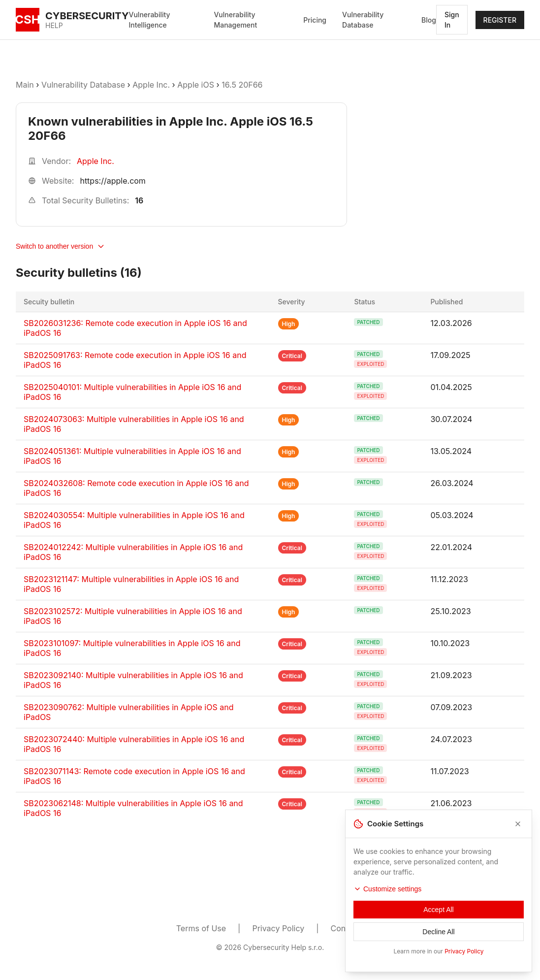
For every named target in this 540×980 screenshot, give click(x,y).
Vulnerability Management (235, 20)
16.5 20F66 (242, 85)
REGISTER (500, 20)
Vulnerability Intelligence (150, 20)
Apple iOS (196, 85)
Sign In (452, 20)
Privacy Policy (278, 928)
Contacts (348, 928)
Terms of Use (201, 928)
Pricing (315, 20)
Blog (429, 20)
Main (25, 85)
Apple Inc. (151, 85)
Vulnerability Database (363, 20)
